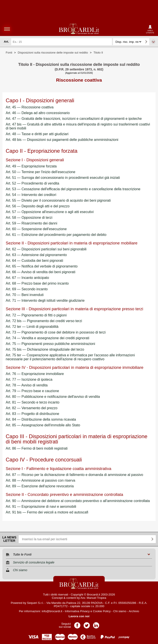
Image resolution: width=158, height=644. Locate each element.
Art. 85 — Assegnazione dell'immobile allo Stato (43, 425)
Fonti (9, 53)
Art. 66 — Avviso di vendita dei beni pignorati (40, 272)
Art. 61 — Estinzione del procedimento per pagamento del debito (56, 235)
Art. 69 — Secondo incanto (27, 289)
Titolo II (98, 53)
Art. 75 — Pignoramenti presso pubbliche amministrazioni (50, 344)
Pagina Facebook (77, 624)
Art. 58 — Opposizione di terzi (29, 218)
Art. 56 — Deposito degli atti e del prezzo (38, 206)
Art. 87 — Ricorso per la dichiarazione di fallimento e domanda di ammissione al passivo (74, 475)
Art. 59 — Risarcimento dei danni (31, 223)
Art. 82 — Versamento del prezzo (32, 408)
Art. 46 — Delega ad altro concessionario (38, 113)
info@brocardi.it (52, 611)
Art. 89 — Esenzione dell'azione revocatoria (40, 486)
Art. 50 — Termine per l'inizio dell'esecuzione (40, 172)
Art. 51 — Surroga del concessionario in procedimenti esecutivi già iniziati (63, 178)
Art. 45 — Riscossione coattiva (30, 107)
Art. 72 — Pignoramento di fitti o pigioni (36, 315)
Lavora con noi (79, 616)
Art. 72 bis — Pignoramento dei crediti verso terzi (44, 321)
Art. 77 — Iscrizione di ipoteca (29, 379)
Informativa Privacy (77, 611)
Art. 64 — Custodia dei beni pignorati (34, 261)
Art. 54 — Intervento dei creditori (31, 195)
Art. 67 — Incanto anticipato (27, 278)
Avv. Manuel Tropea (93, 598)
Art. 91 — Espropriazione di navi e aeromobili (41, 507)
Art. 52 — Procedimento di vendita (32, 183)
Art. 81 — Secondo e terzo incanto (33, 402)
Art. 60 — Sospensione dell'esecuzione (36, 229)
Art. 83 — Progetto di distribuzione (32, 414)
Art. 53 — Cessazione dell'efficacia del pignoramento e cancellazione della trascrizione (73, 189)
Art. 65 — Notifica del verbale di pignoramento (42, 266)
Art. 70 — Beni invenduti (25, 295)
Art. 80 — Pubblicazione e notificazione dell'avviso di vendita (53, 397)
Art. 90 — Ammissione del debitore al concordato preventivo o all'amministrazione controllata (78, 501)
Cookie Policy (102, 611)
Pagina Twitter (87, 624)
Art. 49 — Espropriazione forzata (31, 166)
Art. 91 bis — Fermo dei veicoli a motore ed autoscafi (47, 512)
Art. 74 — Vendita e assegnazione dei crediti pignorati (48, 338)
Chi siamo (120, 611)
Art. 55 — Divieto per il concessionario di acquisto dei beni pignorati (58, 200)
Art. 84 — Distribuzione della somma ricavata (41, 419)
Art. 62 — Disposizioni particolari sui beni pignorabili (46, 249)
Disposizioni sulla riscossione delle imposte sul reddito (53, 53)
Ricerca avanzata (153, 42)
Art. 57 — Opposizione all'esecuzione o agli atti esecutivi (50, 212)
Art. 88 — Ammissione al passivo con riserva (40, 480)
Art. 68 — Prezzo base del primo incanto (37, 283)
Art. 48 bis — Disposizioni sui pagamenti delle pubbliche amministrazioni (62, 140)
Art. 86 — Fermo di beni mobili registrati (37, 448)
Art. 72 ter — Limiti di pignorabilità (32, 327)
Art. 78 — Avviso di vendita (27, 385)
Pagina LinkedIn (96, 624)
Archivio (134, 611)
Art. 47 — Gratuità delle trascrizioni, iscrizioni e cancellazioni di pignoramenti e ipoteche (74, 119)
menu (7, 29)
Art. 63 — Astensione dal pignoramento (36, 255)
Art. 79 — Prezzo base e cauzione (32, 391)
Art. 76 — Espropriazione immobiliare (35, 374)
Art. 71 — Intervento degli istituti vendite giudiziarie (45, 300)
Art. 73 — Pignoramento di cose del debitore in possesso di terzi (56, 332)
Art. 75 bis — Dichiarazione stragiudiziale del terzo (45, 349)
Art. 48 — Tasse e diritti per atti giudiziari (37, 134)
